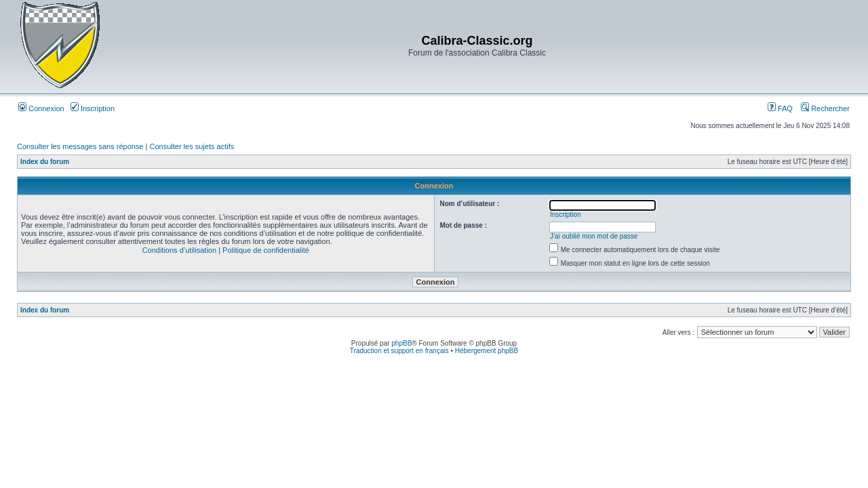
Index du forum (45, 162)
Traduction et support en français (399, 351)
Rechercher (825, 108)
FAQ (780, 108)
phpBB (401, 343)
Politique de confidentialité (266, 250)
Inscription (93, 108)
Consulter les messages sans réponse (80, 146)
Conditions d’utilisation (179, 250)
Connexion (41, 108)
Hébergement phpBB (487, 351)
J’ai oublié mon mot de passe (594, 236)
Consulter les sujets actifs (192, 146)
